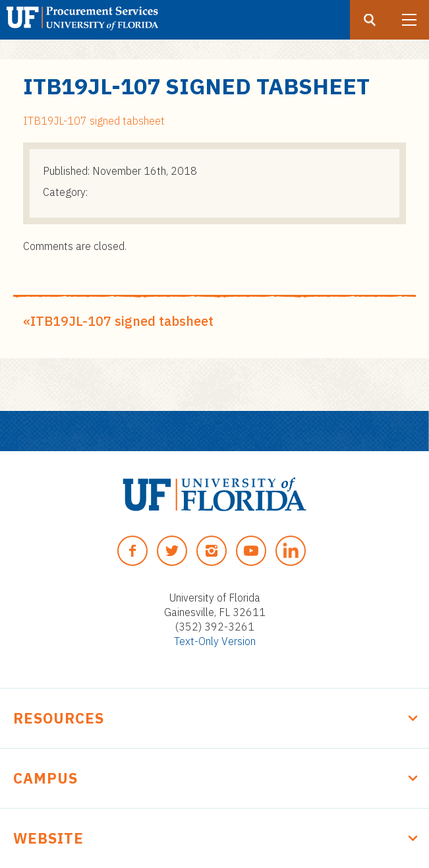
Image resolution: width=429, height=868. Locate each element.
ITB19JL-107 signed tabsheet (94, 121)
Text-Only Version (215, 641)
